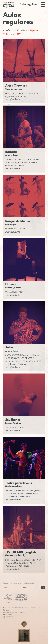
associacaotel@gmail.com (15, 612)
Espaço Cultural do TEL (20, 32)
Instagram (9, 617)
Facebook (9, 615)
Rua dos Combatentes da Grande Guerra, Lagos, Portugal (22, 609)
